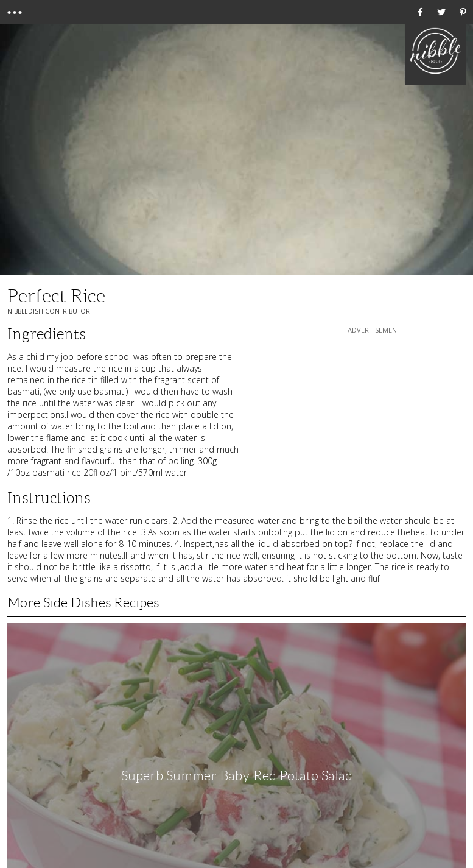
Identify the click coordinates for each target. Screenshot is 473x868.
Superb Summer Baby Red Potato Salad (237, 776)
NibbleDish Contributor (49, 311)
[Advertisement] (374, 412)
